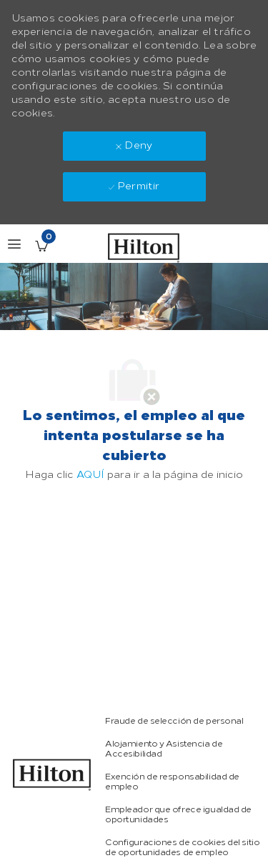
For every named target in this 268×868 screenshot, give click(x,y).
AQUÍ (90, 475)
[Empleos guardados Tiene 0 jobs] (41, 246)
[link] (52, 775)
